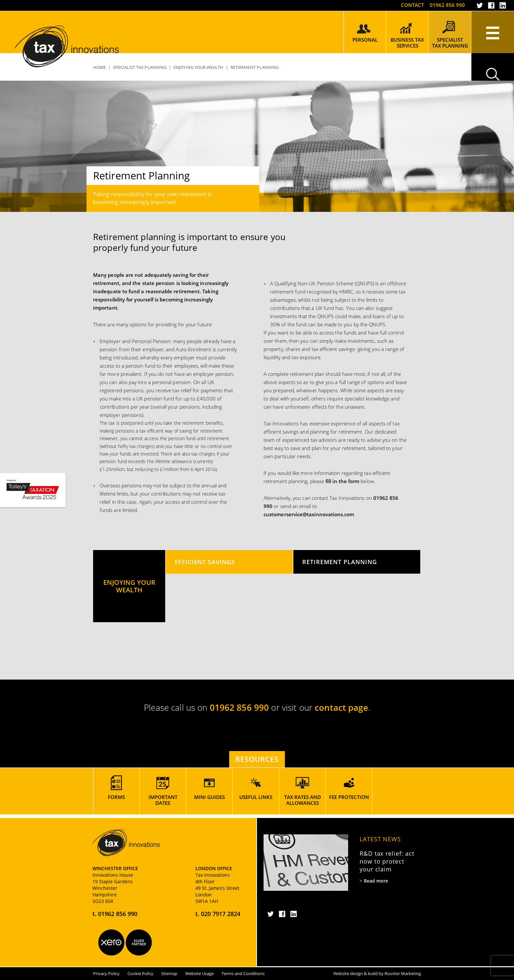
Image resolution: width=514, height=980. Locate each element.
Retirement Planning (339, 562)
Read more (376, 881)
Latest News (380, 839)
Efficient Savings (205, 562)
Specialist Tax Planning (140, 67)
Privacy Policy (106, 973)
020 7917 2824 (221, 914)
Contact (412, 5)
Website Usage (199, 973)
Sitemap (169, 973)
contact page (341, 707)
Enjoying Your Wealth (198, 67)
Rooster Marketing (403, 973)
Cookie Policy (140, 973)
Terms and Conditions (243, 973)
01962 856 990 (447, 5)
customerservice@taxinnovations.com (309, 514)
